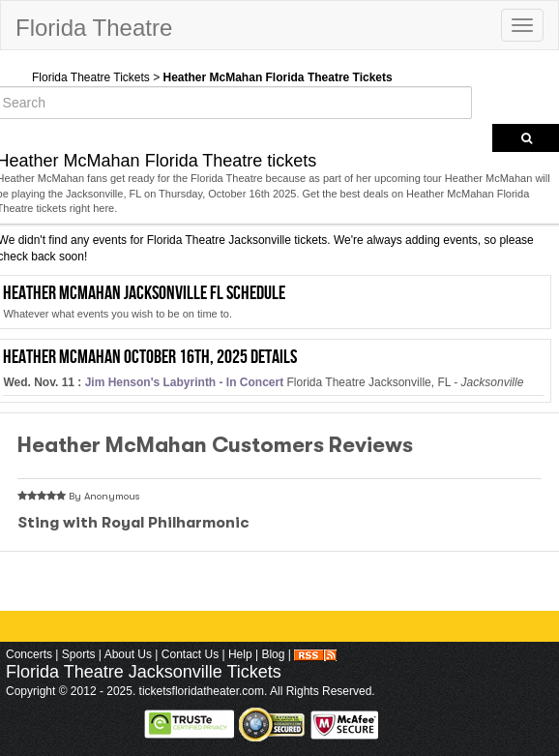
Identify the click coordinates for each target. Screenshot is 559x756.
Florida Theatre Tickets (91, 77)
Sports (79, 654)
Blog (273, 654)
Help (240, 654)
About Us (128, 654)
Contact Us (190, 654)
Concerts (29, 654)
